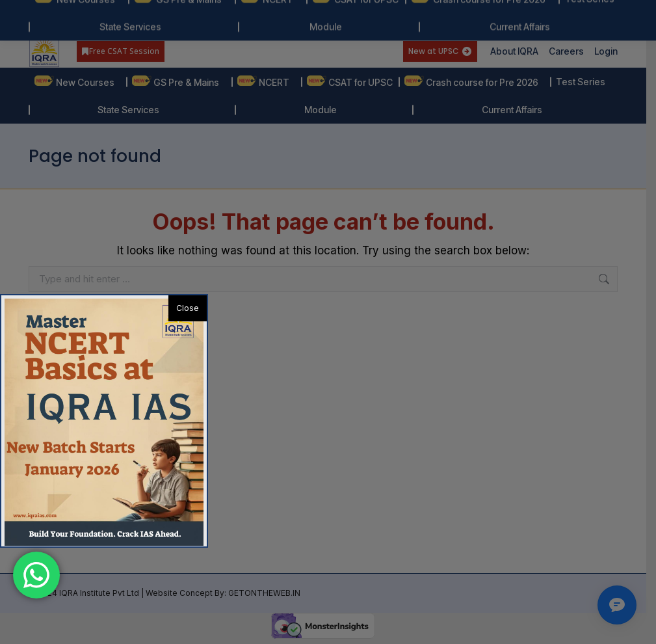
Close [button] (188, 308)
